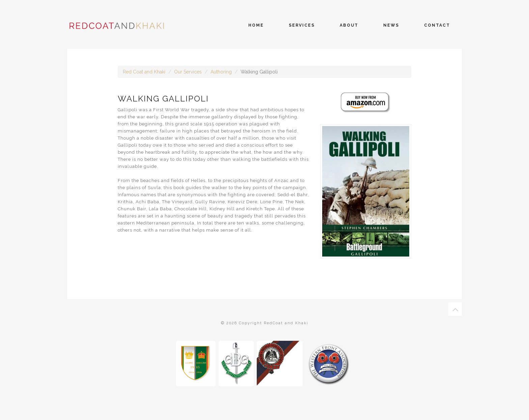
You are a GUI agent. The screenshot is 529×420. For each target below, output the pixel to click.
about (349, 25)
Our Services (188, 72)
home (256, 25)
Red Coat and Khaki (144, 72)
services (302, 25)
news (391, 25)
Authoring (221, 72)
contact (437, 25)
